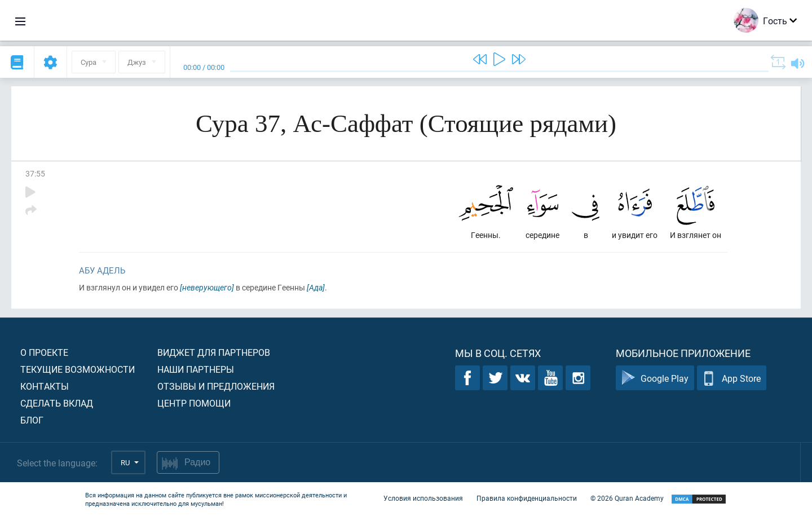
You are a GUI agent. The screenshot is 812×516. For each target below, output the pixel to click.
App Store (732, 378)
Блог (32, 420)
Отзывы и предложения (216, 386)
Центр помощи (194, 403)
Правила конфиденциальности (527, 498)
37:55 (35, 173)
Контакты (45, 386)
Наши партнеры (196, 369)
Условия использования (423, 498)
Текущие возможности (78, 369)
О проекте (44, 352)
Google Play (655, 378)
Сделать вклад (57, 403)
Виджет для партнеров (214, 352)
